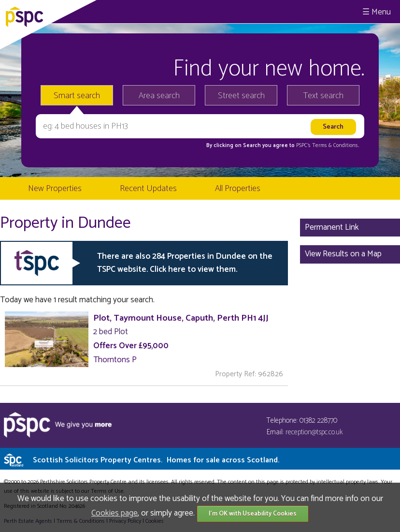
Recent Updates (148, 189)
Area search (159, 96)
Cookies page (114, 513)
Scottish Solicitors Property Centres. (156, 460)
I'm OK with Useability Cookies (253, 514)
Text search (323, 96)
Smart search (77, 96)
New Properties (55, 189)
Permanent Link (332, 227)
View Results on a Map (343, 254)
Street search (241, 96)
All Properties (238, 189)
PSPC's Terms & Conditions (327, 146)
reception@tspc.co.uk (314, 432)
